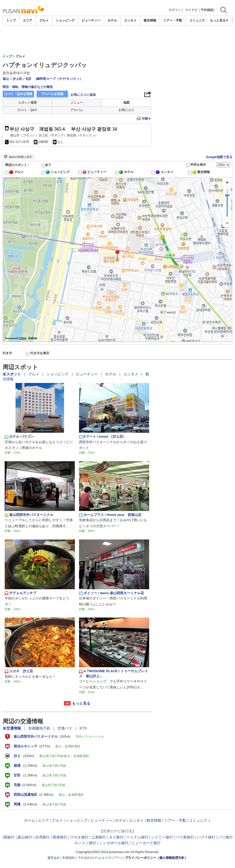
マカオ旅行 (79, 837)
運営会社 (54, 858)
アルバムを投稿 (52, 94)
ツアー (116, 858)
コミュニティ (199, 20)
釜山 (6, 79)
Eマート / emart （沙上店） (103, 437)
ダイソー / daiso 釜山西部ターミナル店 (111, 593)
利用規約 (69, 858)
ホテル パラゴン (19, 437)
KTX (83, 728)
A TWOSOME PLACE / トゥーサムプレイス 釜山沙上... (113, 673)
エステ (106, 858)
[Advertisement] (117, 40)
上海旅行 (99, 837)
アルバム (77, 110)
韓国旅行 (7, 837)
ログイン (175, 10)
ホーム (30, 820)
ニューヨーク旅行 (146, 843)
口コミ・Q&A (27, 110)
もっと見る (81, 703)
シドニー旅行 (162, 837)
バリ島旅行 (185, 837)
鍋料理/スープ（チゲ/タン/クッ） (59, 79)
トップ (11, 20)
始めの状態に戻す (21, 157)
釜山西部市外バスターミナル (29, 515)
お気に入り (126, 110)
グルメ (44, 20)
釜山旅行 (25, 837)
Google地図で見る (219, 157)
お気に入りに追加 (83, 95)
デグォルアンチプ (21, 593)
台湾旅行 (42, 837)
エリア (27, 20)
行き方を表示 (40, 353)
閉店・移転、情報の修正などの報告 (28, 87)
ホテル (112, 20)
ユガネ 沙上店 (19, 671)
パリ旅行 (226, 837)
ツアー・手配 (173, 20)
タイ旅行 (116, 837)
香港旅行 (60, 837)
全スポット (12, 374)
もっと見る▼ (219, 20)
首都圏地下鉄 (40, 728)
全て (48, 165)
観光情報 (150, 20)
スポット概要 (27, 103)
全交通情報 (12, 728)
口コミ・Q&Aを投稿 (18, 94)
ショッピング (65, 20)
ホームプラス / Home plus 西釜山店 (110, 515)
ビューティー (91, 20)
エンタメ (130, 20)
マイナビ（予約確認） (201, 10)
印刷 (147, 119)
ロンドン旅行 (85, 843)
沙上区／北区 (22, 79)
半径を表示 (198, 165)
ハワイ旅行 (206, 837)
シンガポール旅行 (114, 843)
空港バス (65, 728)
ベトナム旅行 (137, 837)
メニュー (77, 103)
